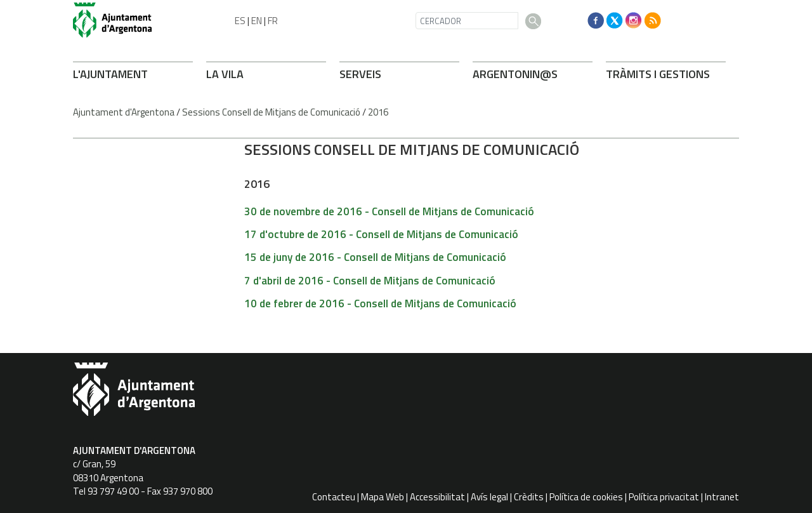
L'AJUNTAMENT (110, 74)
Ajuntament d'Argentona (124, 112)
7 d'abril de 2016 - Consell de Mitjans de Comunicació (370, 281)
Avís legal (489, 497)
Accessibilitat (437, 497)
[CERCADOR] (467, 21)
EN (257, 21)
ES (240, 21)
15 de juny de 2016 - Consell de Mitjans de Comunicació (375, 257)
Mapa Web (383, 497)
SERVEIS (360, 74)
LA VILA (225, 74)
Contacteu (334, 497)
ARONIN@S (515, 74)
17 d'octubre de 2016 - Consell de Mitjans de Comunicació (381, 234)
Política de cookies (586, 497)
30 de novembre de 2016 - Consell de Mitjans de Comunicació (389, 211)
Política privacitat (664, 497)
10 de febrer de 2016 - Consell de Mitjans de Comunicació (380, 303)
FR (273, 21)
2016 (378, 112)
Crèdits (529, 497)
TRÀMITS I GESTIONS (658, 74)
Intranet (722, 497)
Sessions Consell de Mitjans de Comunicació (271, 112)
